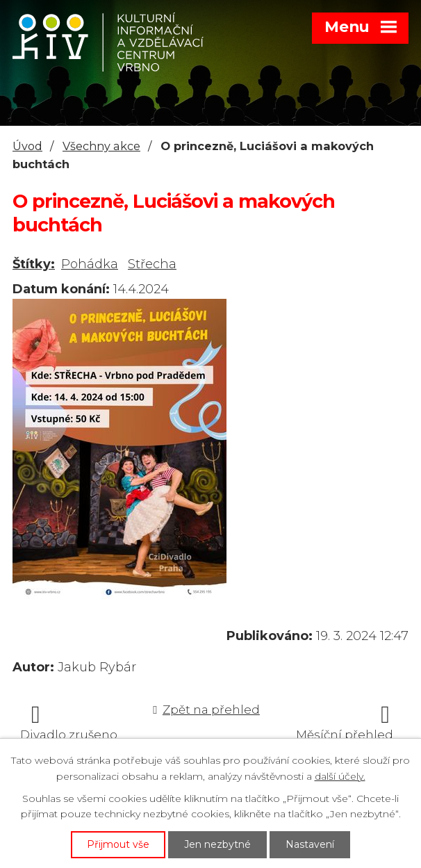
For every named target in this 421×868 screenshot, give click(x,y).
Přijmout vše (118, 844)
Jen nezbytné (217, 844)
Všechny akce (101, 146)
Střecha (152, 264)
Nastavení (310, 844)
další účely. (340, 776)
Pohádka (90, 264)
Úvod (27, 146)
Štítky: (34, 264)
